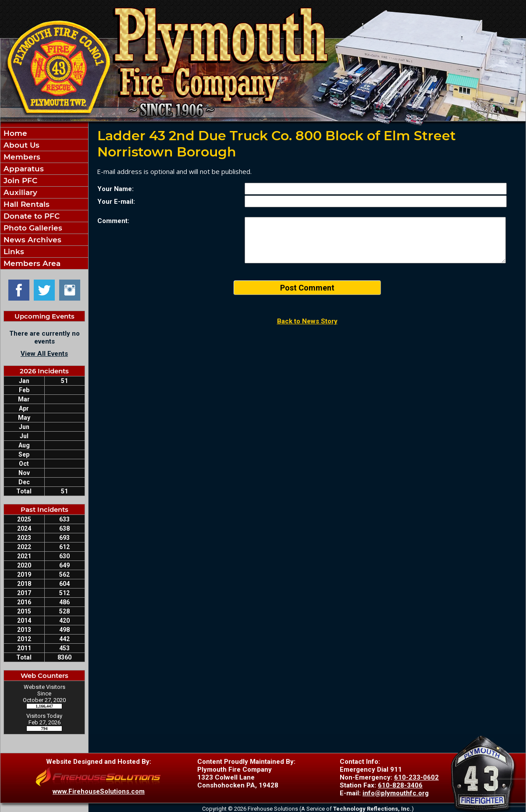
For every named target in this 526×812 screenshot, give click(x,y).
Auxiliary (19, 192)
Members (21, 157)
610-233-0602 (416, 777)
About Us (20, 145)
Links (13, 252)
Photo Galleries (32, 228)
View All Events (44, 354)
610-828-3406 (400, 785)
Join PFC (19, 181)
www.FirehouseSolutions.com (99, 791)
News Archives (31, 240)
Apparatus (23, 169)
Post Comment (307, 288)
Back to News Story (307, 321)
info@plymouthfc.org (396, 793)
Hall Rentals (25, 204)
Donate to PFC (30, 216)
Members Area (31, 263)
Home (14, 133)
